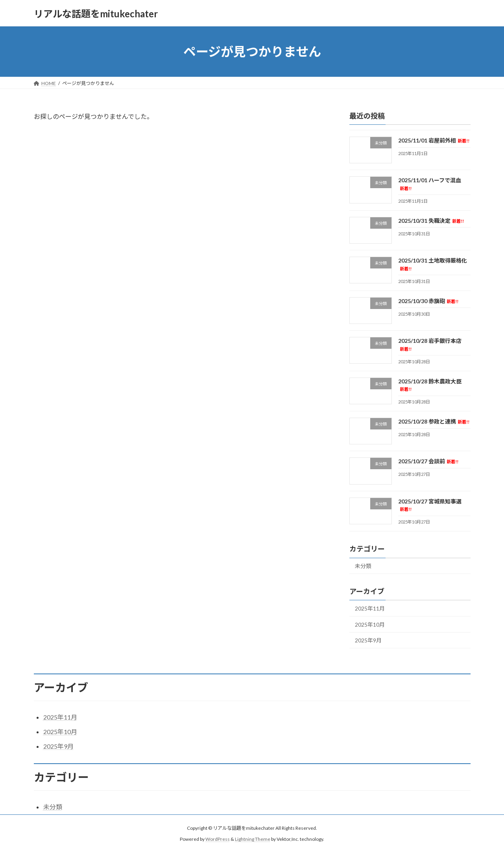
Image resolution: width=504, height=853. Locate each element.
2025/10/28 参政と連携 (433, 421)
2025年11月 (370, 608)
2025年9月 (368, 641)
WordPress (218, 839)
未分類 (363, 566)
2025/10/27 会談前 (428, 462)
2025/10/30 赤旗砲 (428, 301)
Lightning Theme (253, 839)
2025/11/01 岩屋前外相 (433, 140)
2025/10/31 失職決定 (431, 221)
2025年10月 (370, 624)
